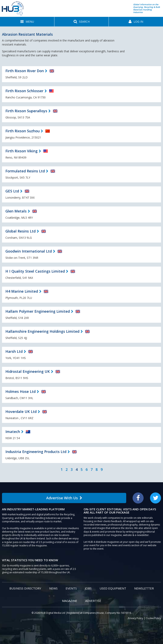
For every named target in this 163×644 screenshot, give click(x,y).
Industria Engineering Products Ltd (36, 452)
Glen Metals (16, 211)
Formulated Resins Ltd (25, 171)
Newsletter (144, 588)
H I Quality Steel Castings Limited (35, 271)
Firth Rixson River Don (25, 71)
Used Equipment (113, 588)
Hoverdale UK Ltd (21, 411)
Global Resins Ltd (20, 231)
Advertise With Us (64, 498)
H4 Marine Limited (22, 291)
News (53, 588)
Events (71, 588)
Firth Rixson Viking (21, 151)
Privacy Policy (136, 618)
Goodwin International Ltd (29, 251)
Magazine (70, 601)
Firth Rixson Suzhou (22, 131)
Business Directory (25, 588)
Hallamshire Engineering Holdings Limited (42, 331)
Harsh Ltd (14, 351)
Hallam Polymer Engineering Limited (38, 311)
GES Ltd (12, 191)
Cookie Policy (153, 618)
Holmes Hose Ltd (20, 391)
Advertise (93, 601)
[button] (27, 22)
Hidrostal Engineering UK (28, 371)
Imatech (13, 432)
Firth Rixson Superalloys (26, 111)
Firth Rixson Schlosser (24, 91)
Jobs (88, 588)
